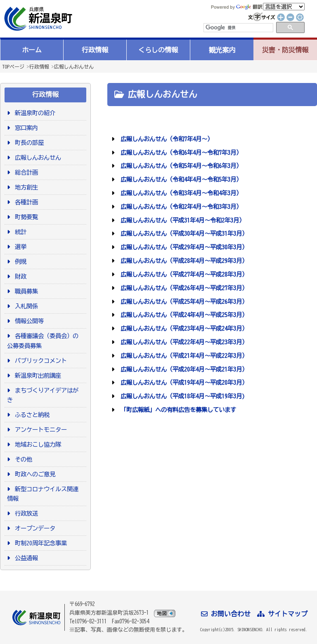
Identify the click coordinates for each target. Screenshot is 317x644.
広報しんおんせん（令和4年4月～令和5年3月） (180, 179)
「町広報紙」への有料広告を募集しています (177, 410)
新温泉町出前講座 (37, 375)
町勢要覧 (25, 217)
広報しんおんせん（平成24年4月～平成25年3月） (183, 315)
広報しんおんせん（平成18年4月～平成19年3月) (181, 396)
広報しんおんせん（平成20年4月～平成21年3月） (183, 369)
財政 (19, 276)
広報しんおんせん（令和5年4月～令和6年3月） (180, 166)
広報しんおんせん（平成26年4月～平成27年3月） (183, 288)
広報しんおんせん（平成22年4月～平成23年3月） (183, 342)
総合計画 (25, 172)
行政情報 (95, 50)
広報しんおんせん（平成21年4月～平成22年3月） (183, 356)
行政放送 (25, 513)
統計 (19, 232)
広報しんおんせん (74, 66)
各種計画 (25, 202)
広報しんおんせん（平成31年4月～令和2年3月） (181, 220)
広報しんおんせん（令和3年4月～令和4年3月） (180, 193)
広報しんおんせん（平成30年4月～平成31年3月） (183, 233)
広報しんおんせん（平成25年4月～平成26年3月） (183, 302)
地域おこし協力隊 (37, 444)
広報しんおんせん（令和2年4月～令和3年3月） (180, 207)
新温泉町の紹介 (34, 113)
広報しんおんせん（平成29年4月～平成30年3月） (183, 247)
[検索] (238, 28)
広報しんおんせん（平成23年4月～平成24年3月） (183, 328)
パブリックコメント (39, 361)
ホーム (32, 50)
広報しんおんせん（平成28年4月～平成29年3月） (183, 261)
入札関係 (25, 306)
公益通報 (25, 558)
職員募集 (25, 291)
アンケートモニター (39, 430)
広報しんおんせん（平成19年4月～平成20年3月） (183, 382)
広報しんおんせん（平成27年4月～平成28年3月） (183, 274)
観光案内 (222, 50)
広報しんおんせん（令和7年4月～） (165, 139)
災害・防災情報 (285, 50)
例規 (19, 262)
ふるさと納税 (31, 415)
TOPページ (13, 66)
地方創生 (25, 187)
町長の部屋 (28, 143)
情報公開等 (28, 321)
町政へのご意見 (34, 474)
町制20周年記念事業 (39, 543)
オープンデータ (34, 528)
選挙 (19, 247)
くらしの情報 (158, 50)
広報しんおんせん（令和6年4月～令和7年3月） (180, 153)
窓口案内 (25, 128)
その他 (22, 459)
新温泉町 (37, 19)
